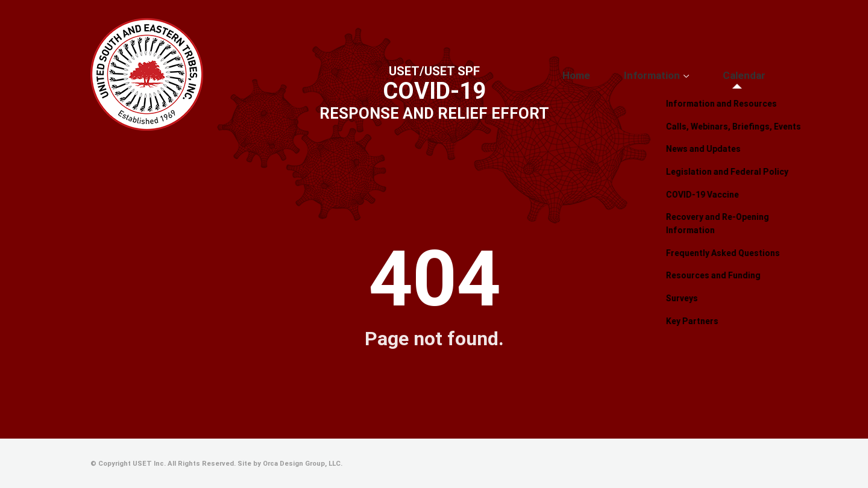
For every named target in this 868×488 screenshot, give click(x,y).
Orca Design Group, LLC (302, 464)
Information (680, 75)
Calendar (753, 75)
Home (622, 75)
